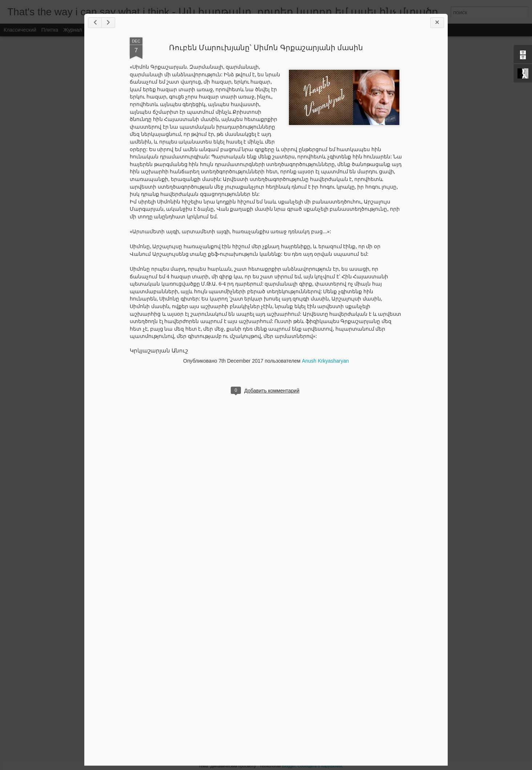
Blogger (289, 766)
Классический (20, 30)
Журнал (72, 30)
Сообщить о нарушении (320, 766)
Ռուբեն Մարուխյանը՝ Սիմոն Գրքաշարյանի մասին (266, 48)
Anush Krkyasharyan (325, 361)
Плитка (50, 30)
